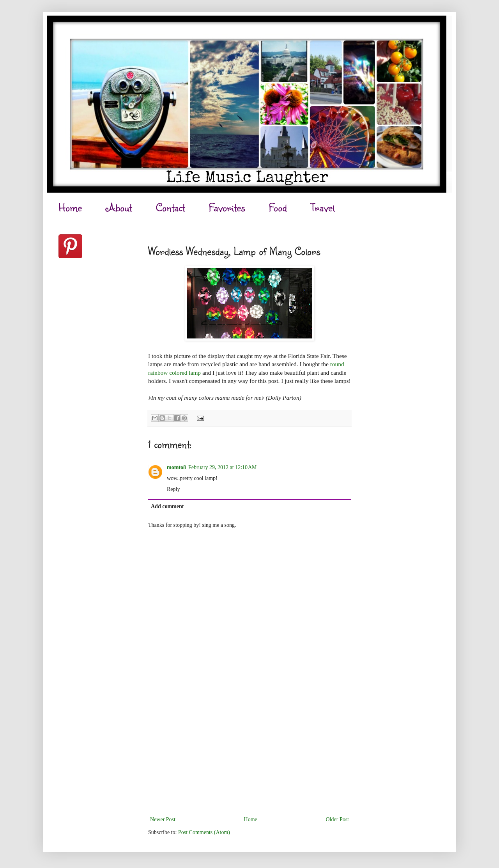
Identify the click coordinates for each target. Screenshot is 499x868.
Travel (323, 207)
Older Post (338, 819)
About (119, 207)
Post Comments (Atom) (204, 832)
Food (278, 207)
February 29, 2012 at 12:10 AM (223, 467)
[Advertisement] (249, 756)
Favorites (227, 207)
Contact (170, 207)
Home (70, 207)
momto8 (176, 467)
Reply (173, 489)
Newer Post (163, 819)
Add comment (167, 506)
